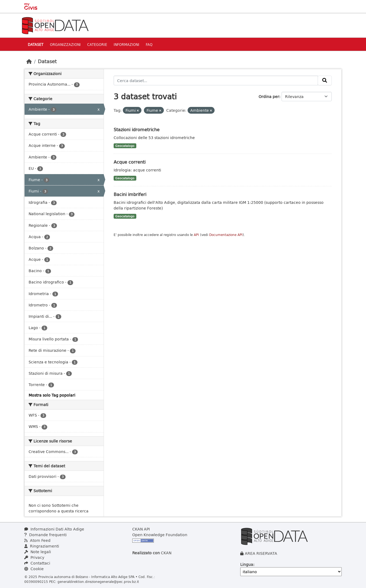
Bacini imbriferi (130, 194)
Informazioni (126, 44)
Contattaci (37, 563)
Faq (149, 44)
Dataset (36, 44)
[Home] (29, 61)
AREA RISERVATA (261, 553)
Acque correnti (130, 162)
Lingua (247, 564)
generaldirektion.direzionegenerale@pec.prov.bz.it (98, 582)
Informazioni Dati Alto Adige (54, 529)
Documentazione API (226, 235)
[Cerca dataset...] (216, 80)
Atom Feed (37, 540)
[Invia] (325, 80)
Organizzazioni (65, 44)
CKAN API (141, 529)
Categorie (97, 44)
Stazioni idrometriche (137, 129)
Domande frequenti (45, 535)
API (196, 235)
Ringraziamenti (42, 546)
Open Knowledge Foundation (160, 535)
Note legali (38, 552)
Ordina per (269, 97)
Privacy (34, 557)
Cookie (34, 569)
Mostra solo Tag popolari (52, 395)
